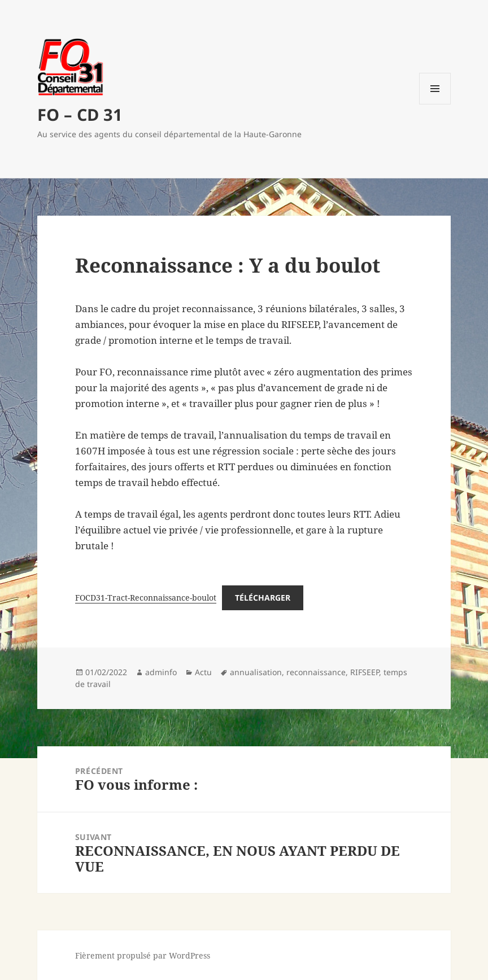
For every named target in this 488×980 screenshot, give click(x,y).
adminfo (161, 672)
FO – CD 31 (80, 114)
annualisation (256, 672)
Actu (203, 672)
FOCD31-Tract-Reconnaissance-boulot (146, 598)
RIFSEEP (365, 672)
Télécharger (263, 598)
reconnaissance (316, 672)
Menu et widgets (435, 104)
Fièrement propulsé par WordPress (143, 955)
